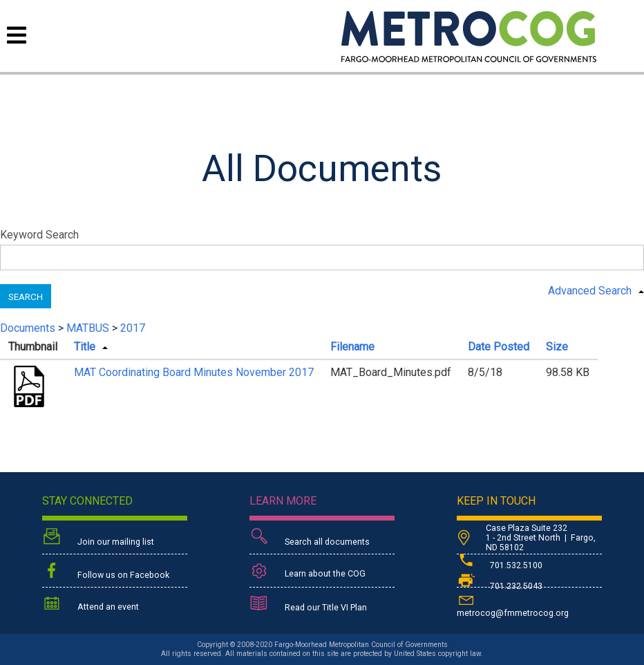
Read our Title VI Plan (308, 605)
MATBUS (88, 328)
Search (26, 297)
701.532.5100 (500, 565)
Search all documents (310, 538)
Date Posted (499, 347)
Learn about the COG (307, 571)
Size (557, 347)
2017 (133, 328)
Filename (352, 347)
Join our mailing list (98, 538)
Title (85, 347)
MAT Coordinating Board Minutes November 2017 (194, 372)
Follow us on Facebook (106, 572)
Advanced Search (590, 291)
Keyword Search (39, 235)
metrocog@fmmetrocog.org (513, 605)
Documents (28, 328)
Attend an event (91, 605)
